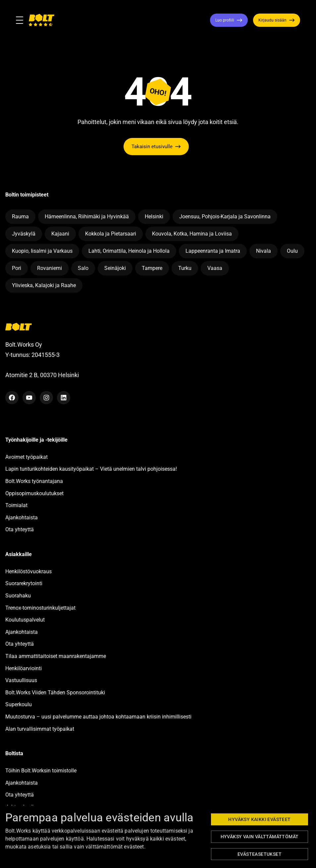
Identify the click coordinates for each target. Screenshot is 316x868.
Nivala (263, 251)
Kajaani (60, 234)
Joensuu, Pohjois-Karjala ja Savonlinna (225, 217)
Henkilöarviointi (24, 668)
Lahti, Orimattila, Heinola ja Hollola (129, 251)
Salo (83, 268)
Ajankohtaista (22, 518)
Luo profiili (225, 20)
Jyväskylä (24, 234)
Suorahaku (18, 596)
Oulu (292, 251)
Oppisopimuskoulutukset (34, 493)
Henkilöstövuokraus (28, 571)
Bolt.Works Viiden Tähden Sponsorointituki (56, 693)
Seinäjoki (115, 268)
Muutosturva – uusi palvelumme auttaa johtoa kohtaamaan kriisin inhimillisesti (99, 717)
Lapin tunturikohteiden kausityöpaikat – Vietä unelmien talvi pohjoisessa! (91, 469)
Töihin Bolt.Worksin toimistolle (41, 771)
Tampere (152, 268)
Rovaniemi (50, 268)
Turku (185, 268)
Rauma (20, 217)
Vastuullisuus (21, 680)
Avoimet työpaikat (26, 457)
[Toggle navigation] (22, 20)
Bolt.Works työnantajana (34, 481)
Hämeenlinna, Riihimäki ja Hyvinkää (87, 217)
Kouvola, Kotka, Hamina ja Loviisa (192, 234)
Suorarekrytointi (24, 583)
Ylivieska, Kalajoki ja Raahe (44, 285)
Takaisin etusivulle (152, 147)
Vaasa (215, 268)
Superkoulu (19, 704)
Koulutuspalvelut (25, 620)
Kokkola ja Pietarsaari (111, 234)
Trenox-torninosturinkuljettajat (40, 608)
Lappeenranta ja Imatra (213, 251)
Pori (17, 268)
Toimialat (16, 505)
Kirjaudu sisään (272, 20)
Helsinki (154, 217)
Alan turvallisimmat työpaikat (40, 729)
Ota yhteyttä (20, 529)
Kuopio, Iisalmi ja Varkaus (42, 251)
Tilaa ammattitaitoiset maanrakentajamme (56, 656)
